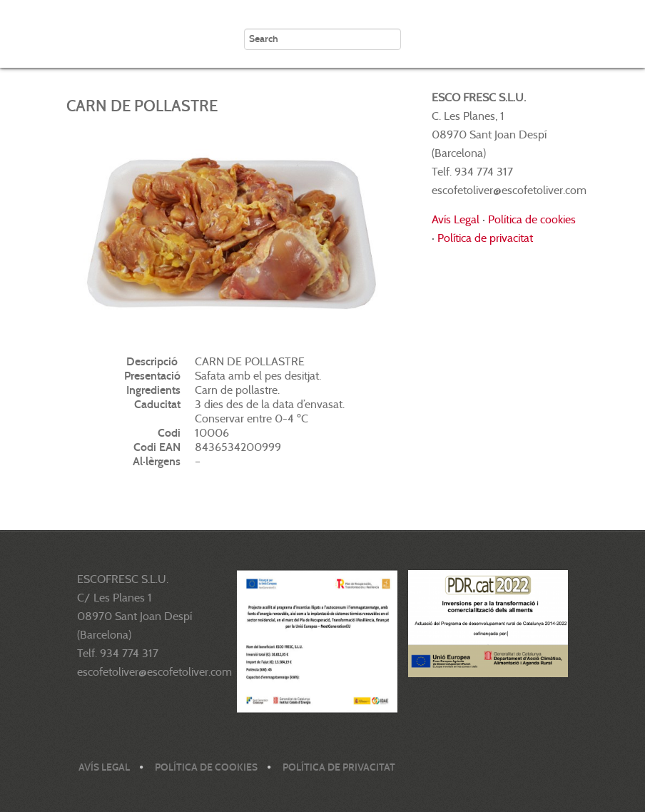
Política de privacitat (485, 238)
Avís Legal (456, 219)
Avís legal (104, 767)
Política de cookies (532, 219)
